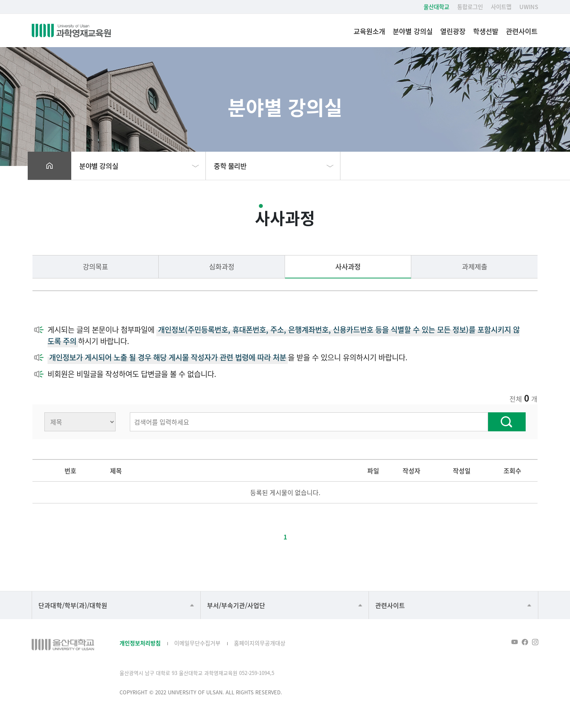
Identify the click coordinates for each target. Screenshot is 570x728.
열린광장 (453, 31)
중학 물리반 (230, 166)
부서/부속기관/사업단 (236, 605)
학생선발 (486, 31)
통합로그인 (470, 7)
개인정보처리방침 (140, 643)
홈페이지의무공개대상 (260, 643)
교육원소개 (369, 31)
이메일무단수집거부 (197, 643)
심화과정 (222, 266)
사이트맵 (501, 7)
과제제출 (475, 266)
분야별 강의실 (413, 31)
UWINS (529, 7)
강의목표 (95, 266)
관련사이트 (522, 31)
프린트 (522, 166)
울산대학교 (436, 7)
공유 (506, 166)
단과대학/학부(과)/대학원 (73, 605)
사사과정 (348, 266)
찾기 (507, 422)
